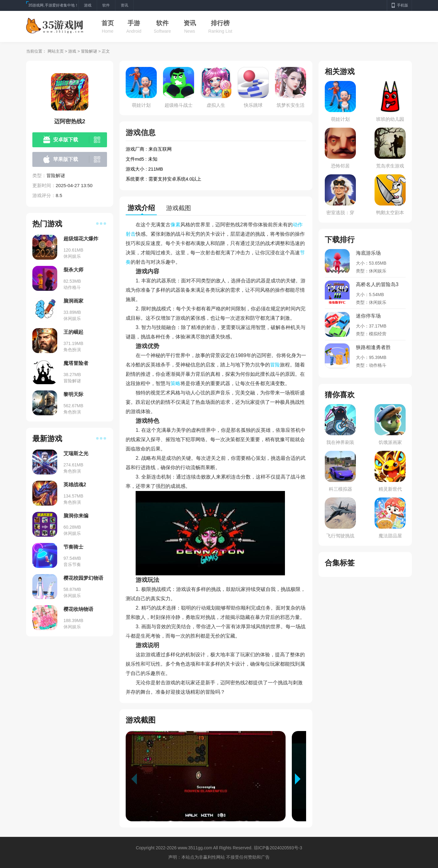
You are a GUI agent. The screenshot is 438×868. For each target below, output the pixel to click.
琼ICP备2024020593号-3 (278, 848)
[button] (301, 779)
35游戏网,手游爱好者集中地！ (53, 5)
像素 (175, 225)
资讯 (190, 23)
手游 (134, 23)
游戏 (72, 51)
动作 (298, 225)
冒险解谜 (89, 51)
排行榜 (220, 23)
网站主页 (56, 51)
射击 (131, 234)
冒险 (275, 365)
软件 (162, 23)
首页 (108, 23)
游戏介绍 (141, 208)
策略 (175, 383)
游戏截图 (179, 208)
